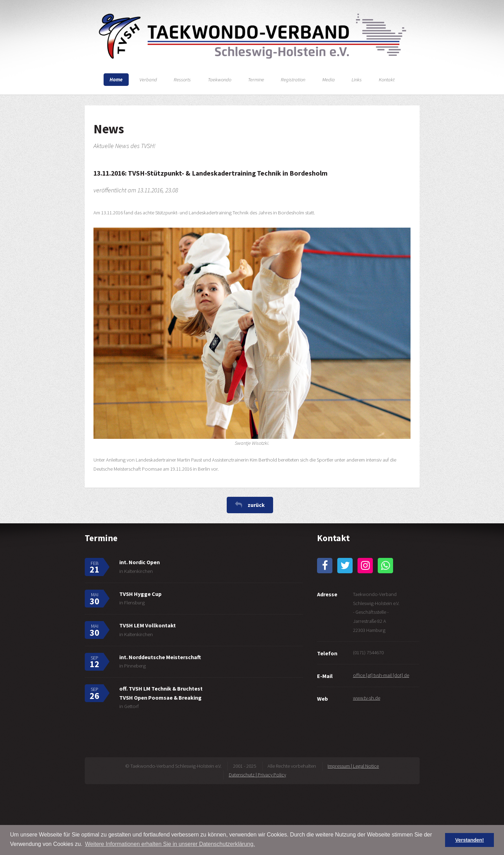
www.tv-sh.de (367, 698)
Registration (293, 80)
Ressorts (182, 80)
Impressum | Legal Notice (353, 766)
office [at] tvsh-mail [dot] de (381, 675)
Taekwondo (220, 80)
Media (329, 80)
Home (116, 80)
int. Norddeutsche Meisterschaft (160, 657)
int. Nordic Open (140, 562)
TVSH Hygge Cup (140, 594)
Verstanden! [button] (469, 840)
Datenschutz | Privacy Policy (257, 775)
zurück (256, 505)
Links (357, 80)
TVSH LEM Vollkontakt (148, 625)
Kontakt (387, 80)
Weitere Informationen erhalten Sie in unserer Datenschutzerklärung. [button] (170, 844)
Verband (148, 80)
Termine (256, 80)
